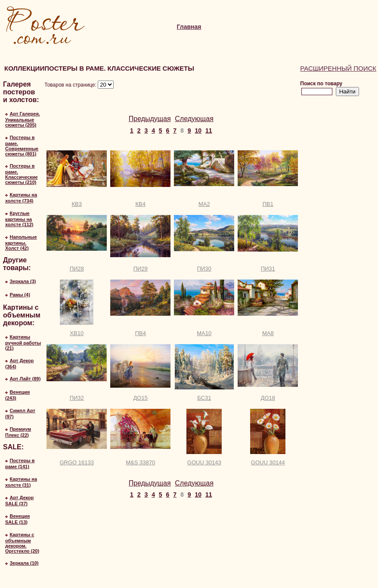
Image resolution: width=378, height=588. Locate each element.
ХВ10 (77, 333)
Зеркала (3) (23, 281)
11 (209, 131)
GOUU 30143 (204, 462)
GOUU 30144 (268, 462)
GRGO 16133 (77, 462)
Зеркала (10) (24, 563)
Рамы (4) (20, 295)
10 (198, 131)
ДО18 (268, 398)
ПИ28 (77, 269)
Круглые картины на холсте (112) (19, 219)
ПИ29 (141, 269)
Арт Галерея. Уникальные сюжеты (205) (23, 119)
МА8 (268, 333)
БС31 (204, 398)
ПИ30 (204, 269)
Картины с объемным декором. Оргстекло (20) (22, 543)
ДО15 (141, 398)
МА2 (204, 204)
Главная (189, 27)
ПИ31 (268, 269)
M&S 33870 (140, 462)
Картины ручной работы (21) (23, 342)
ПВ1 (268, 204)
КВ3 (77, 204)
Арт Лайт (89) (25, 379)
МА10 (204, 333)
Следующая (194, 119)
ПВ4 (141, 333)
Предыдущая (150, 119)
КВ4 (141, 204)
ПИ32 (77, 398)
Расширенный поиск (338, 68)
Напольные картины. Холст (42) (21, 243)
